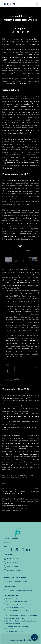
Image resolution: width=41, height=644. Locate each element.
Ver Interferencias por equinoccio (18, 590)
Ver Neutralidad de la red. (15, 607)
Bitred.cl (28, 640)
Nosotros (7, 543)
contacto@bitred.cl (13, 570)
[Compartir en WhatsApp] (13, 32)
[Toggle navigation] (37, 4)
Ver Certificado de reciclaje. (16, 601)
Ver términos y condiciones (15, 581)
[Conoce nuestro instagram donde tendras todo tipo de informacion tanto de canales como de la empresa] (23, 549)
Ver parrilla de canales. (14, 631)
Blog (6, 547)
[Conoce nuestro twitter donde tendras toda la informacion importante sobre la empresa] (17, 549)
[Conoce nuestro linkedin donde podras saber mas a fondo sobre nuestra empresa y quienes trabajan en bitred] (28, 549)
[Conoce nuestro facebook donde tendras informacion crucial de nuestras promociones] (12, 549)
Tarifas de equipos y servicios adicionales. (16, 627)
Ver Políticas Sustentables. (15, 599)
